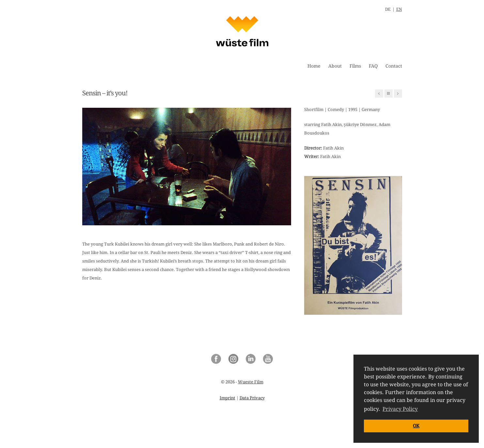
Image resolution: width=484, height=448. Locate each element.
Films (355, 66)
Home (314, 66)
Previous (379, 94)
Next (398, 94)
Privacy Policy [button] (400, 409)
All (389, 94)
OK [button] (416, 426)
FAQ (373, 66)
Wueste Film (251, 382)
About (335, 66)
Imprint (227, 398)
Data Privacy (252, 398)
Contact (394, 66)
